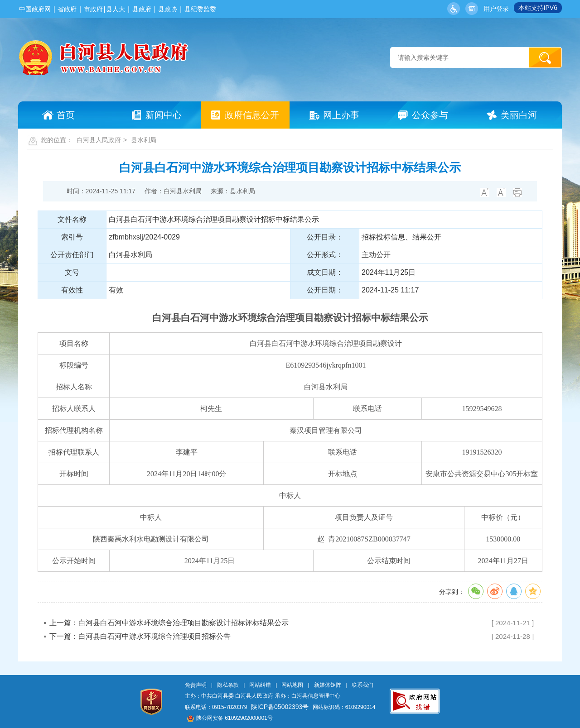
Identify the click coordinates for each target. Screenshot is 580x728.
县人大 (116, 9)
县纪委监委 (200, 9)
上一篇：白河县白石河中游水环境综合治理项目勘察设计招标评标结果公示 (169, 623)
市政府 (93, 9)
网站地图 (292, 685)
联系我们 (362, 685)
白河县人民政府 (99, 140)
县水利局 (144, 140)
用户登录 (496, 9)
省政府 (67, 9)
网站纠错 (260, 685)
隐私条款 (228, 685)
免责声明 (196, 685)
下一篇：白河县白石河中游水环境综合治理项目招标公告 (140, 636)
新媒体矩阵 (328, 685)
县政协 (168, 9)
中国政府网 (35, 9)
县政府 (142, 9)
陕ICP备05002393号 (280, 707)
